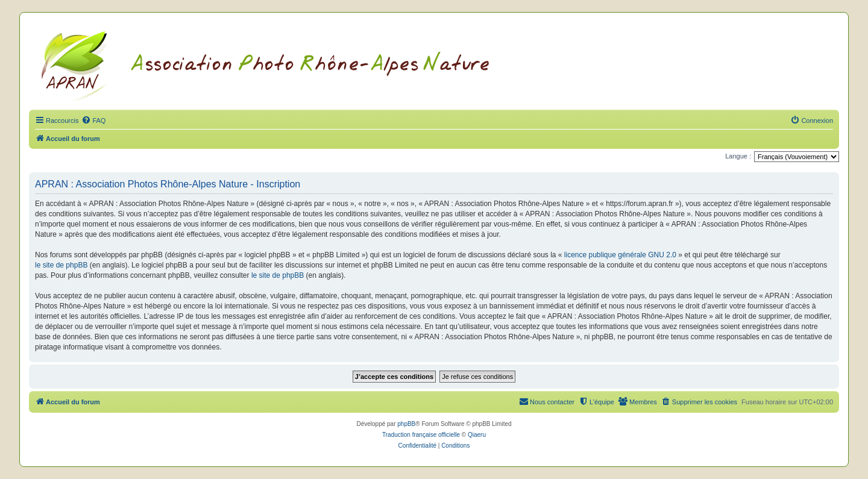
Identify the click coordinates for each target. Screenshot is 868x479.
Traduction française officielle (421, 435)
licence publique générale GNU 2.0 (620, 255)
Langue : (738, 156)
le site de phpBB (61, 265)
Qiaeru (477, 435)
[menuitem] (93, 121)
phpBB (406, 424)
